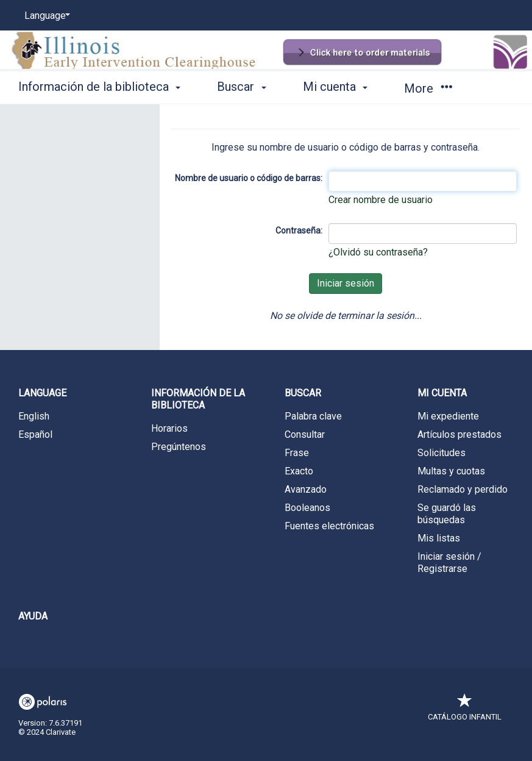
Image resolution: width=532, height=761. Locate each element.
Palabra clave (313, 416)
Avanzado (306, 489)
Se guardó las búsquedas (447, 514)
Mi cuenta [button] (335, 87)
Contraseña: (299, 230)
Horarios (169, 428)
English (34, 416)
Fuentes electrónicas (329, 526)
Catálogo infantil (465, 711)
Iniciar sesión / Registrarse (449, 563)
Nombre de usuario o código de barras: (249, 178)
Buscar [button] (241, 87)
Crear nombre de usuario (381, 200)
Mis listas (439, 538)
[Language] (45, 16)
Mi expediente (448, 416)
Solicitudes (442, 453)
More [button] (428, 88)
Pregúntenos (179, 447)
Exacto (299, 471)
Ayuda (33, 616)
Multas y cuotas (451, 471)
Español (35, 434)
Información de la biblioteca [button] (99, 87)
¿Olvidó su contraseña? (378, 252)
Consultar (305, 434)
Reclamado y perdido (463, 489)
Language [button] (42, 393)
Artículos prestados (459, 434)
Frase (297, 453)
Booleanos (307, 508)
